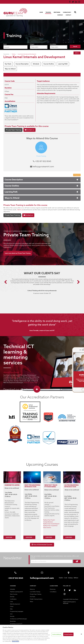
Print (77, 53)
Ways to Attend (10, 69)
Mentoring (57, 12)
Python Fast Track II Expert (51, 519)
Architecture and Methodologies (18, 614)
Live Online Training (35, 587)
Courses (13, 581)
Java (11, 609)
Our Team (32, 592)
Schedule (35, 64)
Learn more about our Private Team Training (18, 250)
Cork (66, 573)
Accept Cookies (68, 635)
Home (41, 12)
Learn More (29, 533)
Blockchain (13, 617)
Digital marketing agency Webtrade (69, 598)
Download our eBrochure (17, 387)
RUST (27, 483)
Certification (13, 595)
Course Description (22, 64)
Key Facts (8, 64)
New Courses (14, 590)
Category (32, 44)
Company (60, 15)
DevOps (12, 592)
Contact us (29, 130)
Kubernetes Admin (10, 484)
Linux (11, 597)
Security (12, 612)
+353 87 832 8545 (42, 161)
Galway (70, 573)
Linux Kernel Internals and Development (26, 54)
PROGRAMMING (35, 483)
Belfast (76, 573)
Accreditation (53, 44)
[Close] (81, 635)
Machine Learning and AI (16, 587)
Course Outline (48, 64)
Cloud (12, 602)
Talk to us (16, 210)
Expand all (77, 175)
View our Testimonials (26, 381)
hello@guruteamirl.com (42, 167)
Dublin (61, 573)
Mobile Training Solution (36, 595)
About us (32, 585)
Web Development (15, 600)
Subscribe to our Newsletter (39, 557)
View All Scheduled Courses (42, 540)
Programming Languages (17, 607)
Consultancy (67, 12)
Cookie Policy (46, 641)
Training (48, 12)
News (31, 597)
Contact (69, 15)
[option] (42, 287)
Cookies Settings (57, 635)
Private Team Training (14, 126)
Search (5, 44)
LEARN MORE (9, 533)
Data (11, 604)
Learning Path (62, 64)
